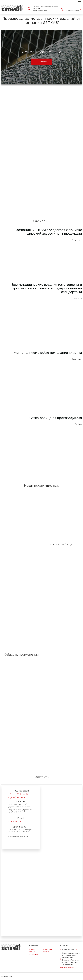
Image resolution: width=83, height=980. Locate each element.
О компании (42, 62)
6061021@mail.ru (15, 821)
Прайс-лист (48, 949)
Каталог (32, 952)
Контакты (47, 952)
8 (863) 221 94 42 (73, 10)
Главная (32, 949)
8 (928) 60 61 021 (18, 798)
